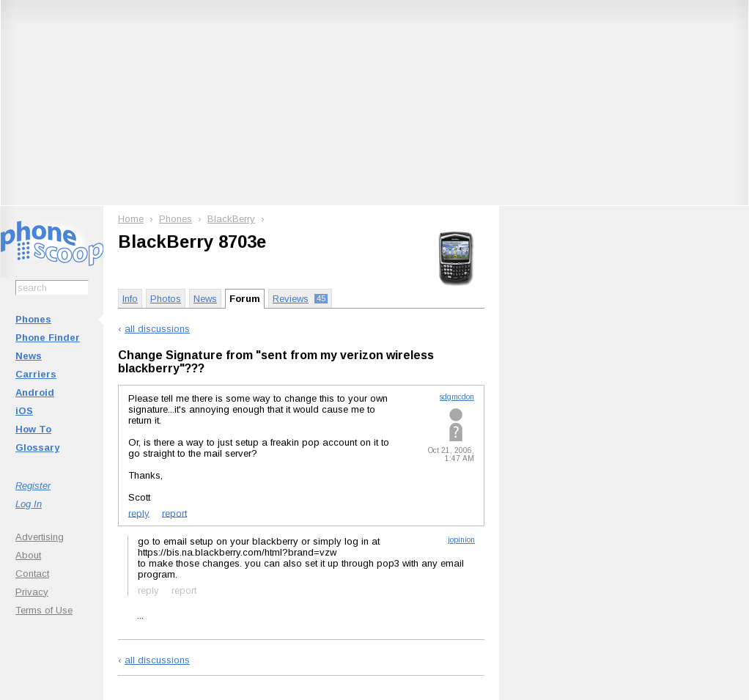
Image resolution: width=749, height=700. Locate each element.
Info (130, 299)
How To (33, 429)
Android (35, 393)
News (29, 356)
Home (131, 219)
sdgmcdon (457, 397)
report (174, 513)
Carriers (36, 374)
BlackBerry (231, 219)
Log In (29, 504)
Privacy (32, 592)
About (28, 555)
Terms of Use (44, 610)
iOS (24, 411)
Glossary (37, 447)
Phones (33, 319)
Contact (32, 574)
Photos (166, 299)
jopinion (461, 540)
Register (33, 486)
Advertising (40, 537)
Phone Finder (48, 338)
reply (139, 513)
